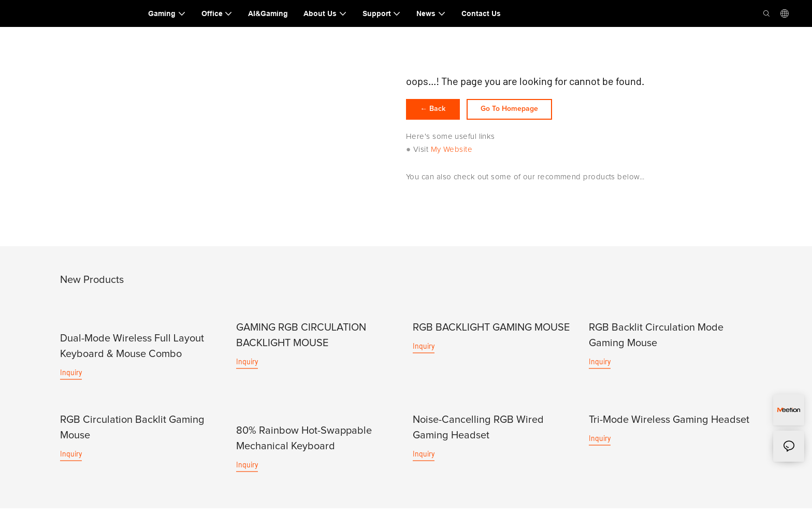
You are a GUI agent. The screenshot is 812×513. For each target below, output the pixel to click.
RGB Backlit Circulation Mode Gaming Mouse (656, 340)
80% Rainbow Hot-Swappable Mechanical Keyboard (304, 443)
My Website (452, 155)
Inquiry (71, 377)
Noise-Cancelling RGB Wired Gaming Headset (478, 432)
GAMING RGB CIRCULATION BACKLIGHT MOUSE (301, 340)
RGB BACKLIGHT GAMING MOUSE (491, 333)
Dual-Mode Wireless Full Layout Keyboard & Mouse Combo (132, 351)
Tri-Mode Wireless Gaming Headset (669, 424)
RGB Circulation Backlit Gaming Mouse (132, 432)
